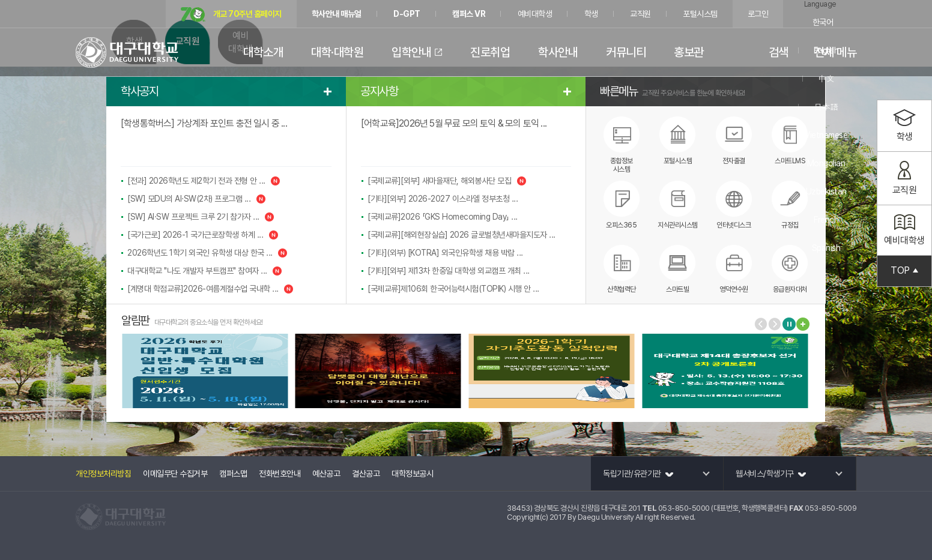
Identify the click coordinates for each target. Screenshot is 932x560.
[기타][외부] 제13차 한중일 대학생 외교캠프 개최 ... (449, 271)
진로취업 (490, 52)
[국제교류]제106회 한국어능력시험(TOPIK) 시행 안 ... (453, 289)
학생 (591, 14)
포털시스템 (700, 14)
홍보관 (689, 52)
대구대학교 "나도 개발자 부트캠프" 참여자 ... (204, 271)
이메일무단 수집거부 (175, 474)
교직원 (640, 14)
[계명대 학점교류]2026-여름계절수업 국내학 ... (210, 289)
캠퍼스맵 (233, 474)
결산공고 (366, 474)
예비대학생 (535, 14)
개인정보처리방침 (103, 474)
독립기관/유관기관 (638, 474)
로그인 (758, 14)
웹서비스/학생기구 (771, 474)
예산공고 (326, 474)
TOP (904, 271)
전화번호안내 (280, 474)
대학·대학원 (337, 52)
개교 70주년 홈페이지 (231, 15)
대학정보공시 (412, 474)
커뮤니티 (626, 52)
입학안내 (411, 52)
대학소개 (263, 52)
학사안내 (558, 52)
